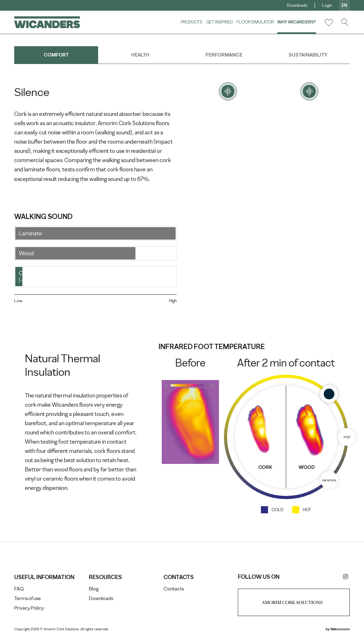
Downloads (297, 5)
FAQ (19, 589)
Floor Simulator (255, 22)
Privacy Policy (29, 608)
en (344, 5)
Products (191, 22)
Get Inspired (220, 22)
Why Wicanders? (297, 22)
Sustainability (308, 55)
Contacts (174, 589)
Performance (224, 55)
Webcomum (340, 629)
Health (140, 55)
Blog (94, 589)
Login (327, 5)
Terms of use (28, 598)
